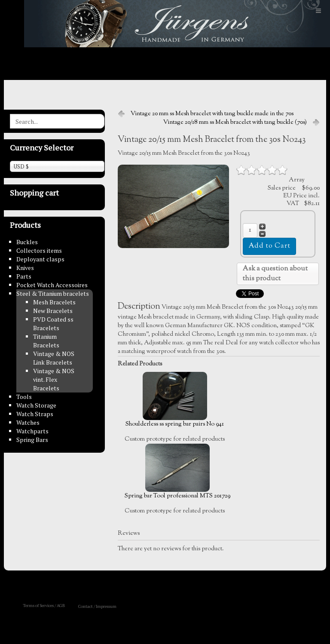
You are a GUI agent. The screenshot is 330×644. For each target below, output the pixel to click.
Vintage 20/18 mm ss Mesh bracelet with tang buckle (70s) (235, 123)
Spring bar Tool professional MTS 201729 (177, 472)
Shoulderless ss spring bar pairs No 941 (175, 400)
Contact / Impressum (97, 606)
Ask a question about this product (275, 274)
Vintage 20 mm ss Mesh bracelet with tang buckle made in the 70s (212, 114)
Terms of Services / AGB (44, 606)
